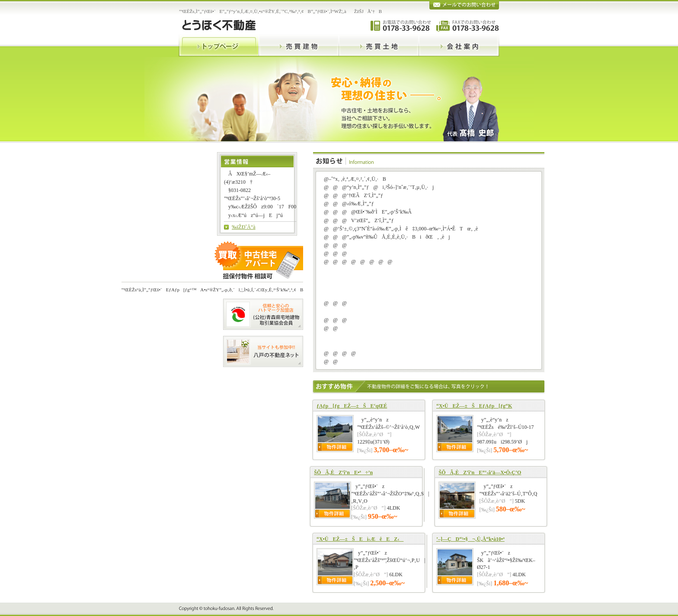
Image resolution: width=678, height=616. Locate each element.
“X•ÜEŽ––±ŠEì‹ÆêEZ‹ (360, 539)
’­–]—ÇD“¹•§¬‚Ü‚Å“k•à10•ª (470, 539)
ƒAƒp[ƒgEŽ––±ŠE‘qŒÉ (352, 406)
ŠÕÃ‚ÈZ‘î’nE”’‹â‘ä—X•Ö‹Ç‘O (480, 472)
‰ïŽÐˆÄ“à (244, 227)
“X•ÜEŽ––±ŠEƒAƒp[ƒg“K (474, 406)
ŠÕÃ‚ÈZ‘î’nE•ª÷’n (343, 472)
